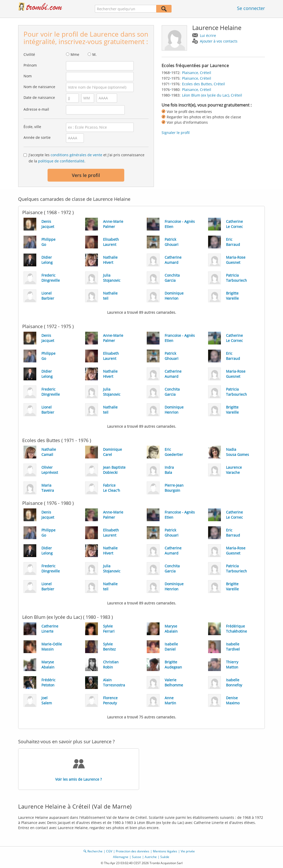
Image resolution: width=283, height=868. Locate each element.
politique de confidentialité (61, 161)
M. (94, 54)
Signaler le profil (176, 133)
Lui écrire (208, 35)
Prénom (30, 65)
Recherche (95, 851)
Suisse (137, 857)
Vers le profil (86, 175)
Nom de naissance (39, 87)
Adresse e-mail (36, 109)
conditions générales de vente (76, 155)
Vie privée (188, 851)
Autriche (151, 857)
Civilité (29, 54)
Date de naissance (39, 97)
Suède (165, 857)
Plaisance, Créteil (197, 73)
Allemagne (121, 857)
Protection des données (133, 851)
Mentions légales (165, 851)
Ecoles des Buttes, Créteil (203, 84)
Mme (75, 54)
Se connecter (251, 8)
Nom (28, 76)
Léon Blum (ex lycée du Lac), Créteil (212, 95)
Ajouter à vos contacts (219, 41)
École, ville (32, 127)
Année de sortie (37, 137)
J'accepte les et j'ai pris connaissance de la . (87, 158)
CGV (109, 851)
